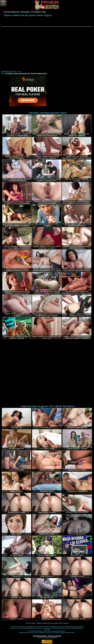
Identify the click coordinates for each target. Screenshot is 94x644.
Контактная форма (40, 636)
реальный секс (24, 73)
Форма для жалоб (54, 636)
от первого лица (11, 73)
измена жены (42, 73)
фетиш (33, 73)
